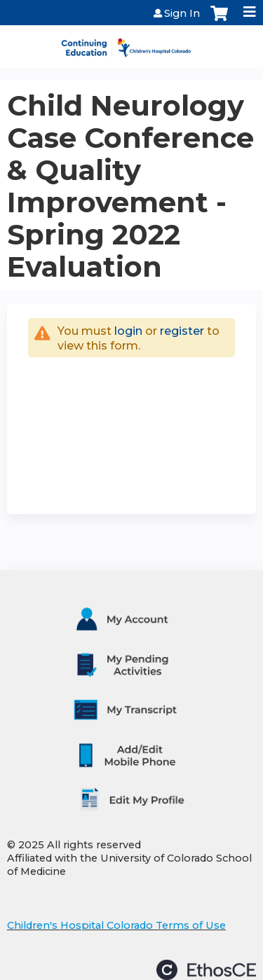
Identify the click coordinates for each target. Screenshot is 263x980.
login (128, 331)
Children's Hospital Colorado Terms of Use (116, 925)
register (182, 331)
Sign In (182, 13)
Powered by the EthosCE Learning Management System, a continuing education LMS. (206, 970)
